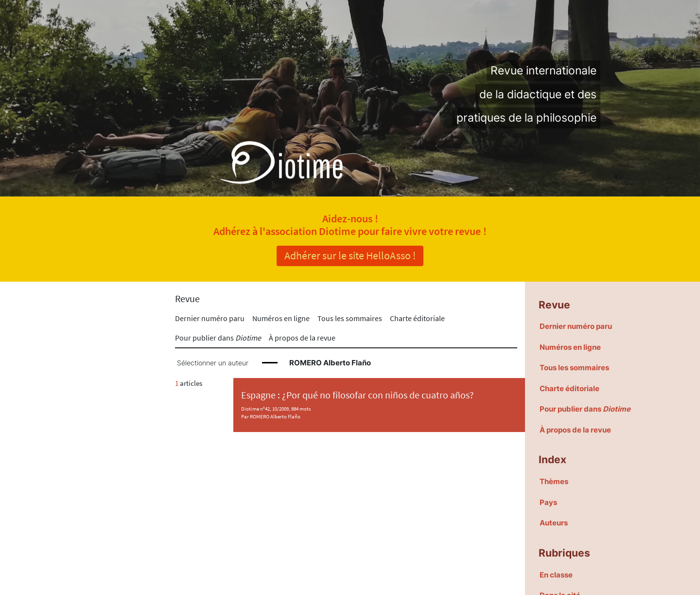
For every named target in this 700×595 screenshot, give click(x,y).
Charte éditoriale (417, 318)
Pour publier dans (218, 338)
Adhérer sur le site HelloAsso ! (350, 255)
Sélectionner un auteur (213, 363)
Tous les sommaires (350, 318)
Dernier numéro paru (210, 318)
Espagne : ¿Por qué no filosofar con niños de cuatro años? (358, 395)
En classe (556, 575)
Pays (548, 502)
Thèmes (554, 481)
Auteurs (554, 523)
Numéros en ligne (281, 318)
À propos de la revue (302, 338)
